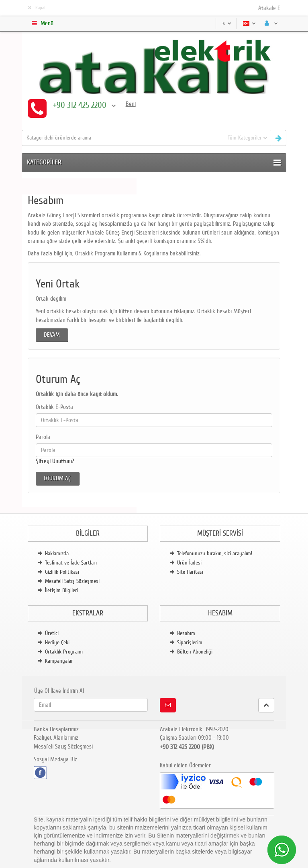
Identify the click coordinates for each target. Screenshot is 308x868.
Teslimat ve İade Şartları (71, 563)
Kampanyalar (59, 661)
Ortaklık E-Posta (54, 407)
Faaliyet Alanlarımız (56, 738)
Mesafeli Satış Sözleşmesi (72, 581)
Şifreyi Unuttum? (55, 461)
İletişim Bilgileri (62, 590)
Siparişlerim (190, 642)
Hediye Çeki (57, 642)
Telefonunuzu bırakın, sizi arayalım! (215, 553)
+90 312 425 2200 (84, 105)
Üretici (52, 633)
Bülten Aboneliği (195, 652)
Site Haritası (190, 572)
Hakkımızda (57, 553)
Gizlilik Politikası (62, 572)
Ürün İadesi (189, 563)
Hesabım (186, 633)
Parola (43, 437)
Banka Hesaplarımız (56, 729)
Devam (52, 335)
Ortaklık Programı (64, 652)
